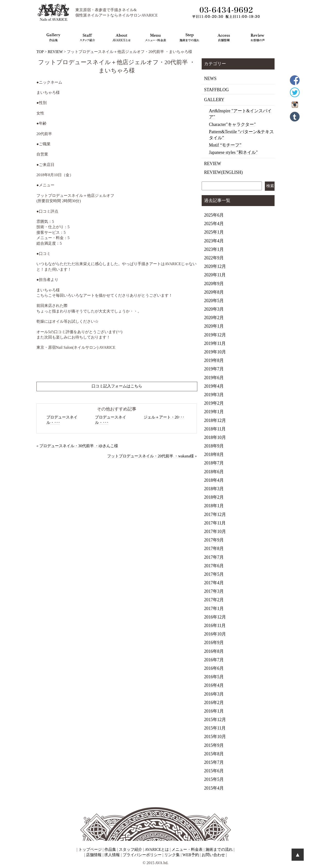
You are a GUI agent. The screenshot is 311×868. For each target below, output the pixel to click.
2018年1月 (214, 506)
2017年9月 (214, 540)
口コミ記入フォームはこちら (117, 386)
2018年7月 (214, 463)
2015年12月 (215, 720)
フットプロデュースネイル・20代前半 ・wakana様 (151, 456)
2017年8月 (214, 548)
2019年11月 (215, 343)
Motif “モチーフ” (225, 145)
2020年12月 (215, 266)
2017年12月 (215, 514)
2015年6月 (214, 771)
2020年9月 (214, 284)
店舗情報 (94, 855)
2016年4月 (214, 685)
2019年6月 (214, 378)
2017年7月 (214, 557)
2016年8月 (214, 651)
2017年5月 (214, 574)
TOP (40, 52)
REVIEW (55, 52)
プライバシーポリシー (142, 855)
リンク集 (172, 855)
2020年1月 (214, 326)
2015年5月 (214, 779)
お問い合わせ (213, 855)
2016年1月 (214, 711)
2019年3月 (214, 395)
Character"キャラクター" (232, 124)
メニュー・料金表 (187, 849)
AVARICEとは (157, 849)
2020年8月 (214, 292)
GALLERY (214, 100)
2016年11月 (215, 625)
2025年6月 (214, 215)
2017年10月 (215, 531)
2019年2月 (214, 403)
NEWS (210, 78)
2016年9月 (214, 642)
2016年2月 (214, 703)
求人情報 (112, 855)
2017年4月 (214, 583)
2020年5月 (214, 301)
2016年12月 (215, 617)
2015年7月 (214, 762)
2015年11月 (215, 728)
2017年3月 (214, 591)
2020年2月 (214, 318)
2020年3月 (214, 309)
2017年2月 (214, 600)
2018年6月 (214, 472)
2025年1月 (214, 232)
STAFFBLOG (216, 90)
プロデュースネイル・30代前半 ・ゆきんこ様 (79, 446)
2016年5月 (214, 677)
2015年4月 (214, 788)
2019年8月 (214, 360)
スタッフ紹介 (130, 849)
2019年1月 (214, 412)
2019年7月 (214, 369)
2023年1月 (214, 249)
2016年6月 (214, 668)
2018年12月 (215, 420)
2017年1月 (214, 608)
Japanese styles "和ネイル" (233, 152)
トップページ (90, 849)
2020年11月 (215, 275)
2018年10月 (215, 437)
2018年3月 (214, 489)
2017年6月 (214, 566)
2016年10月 (215, 634)
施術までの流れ (219, 849)
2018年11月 (215, 429)
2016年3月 (214, 694)
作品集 (110, 849)
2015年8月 (214, 754)
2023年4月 (214, 241)
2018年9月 (214, 446)
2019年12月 (215, 335)
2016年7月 (214, 660)
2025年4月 (214, 224)
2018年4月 (214, 480)
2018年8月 (214, 454)
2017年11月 (215, 523)
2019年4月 (214, 386)
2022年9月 (214, 258)
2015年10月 (215, 737)
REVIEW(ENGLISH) (223, 172)
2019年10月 (215, 352)
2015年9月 (214, 745)
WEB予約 (191, 855)
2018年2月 (214, 497)
